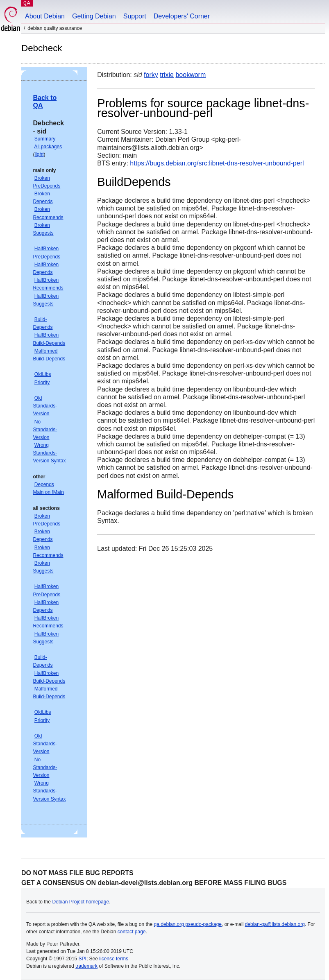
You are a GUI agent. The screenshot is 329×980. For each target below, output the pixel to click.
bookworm (191, 75)
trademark (86, 966)
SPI (83, 959)
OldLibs (43, 374)
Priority (42, 382)
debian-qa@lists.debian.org (275, 924)
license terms (114, 959)
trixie (167, 75)
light (39, 154)
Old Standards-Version (45, 406)
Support (135, 16)
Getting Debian (94, 16)
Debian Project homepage (81, 902)
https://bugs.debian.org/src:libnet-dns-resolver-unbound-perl (217, 163)
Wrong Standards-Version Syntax (49, 453)
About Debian (45, 16)
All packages (48, 147)
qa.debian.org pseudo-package (188, 924)
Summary (45, 139)
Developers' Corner (182, 16)
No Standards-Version (45, 430)
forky (151, 75)
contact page (132, 932)
